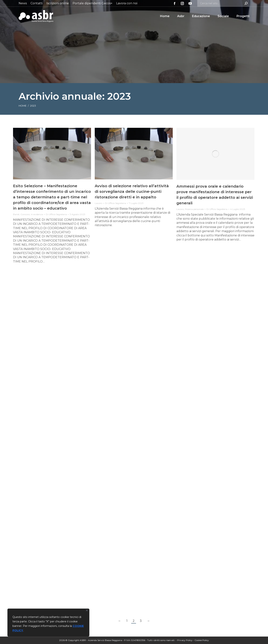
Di (56, 214)
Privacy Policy (185, 640)
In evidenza (37, 214)
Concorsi (25, 214)
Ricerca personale (194, 209)
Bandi (16, 214)
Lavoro (98, 203)
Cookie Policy (202, 640)
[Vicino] (87, 610)
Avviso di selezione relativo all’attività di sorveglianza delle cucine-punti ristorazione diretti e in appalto (132, 192)
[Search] (223, 3)
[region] (48, 623)
